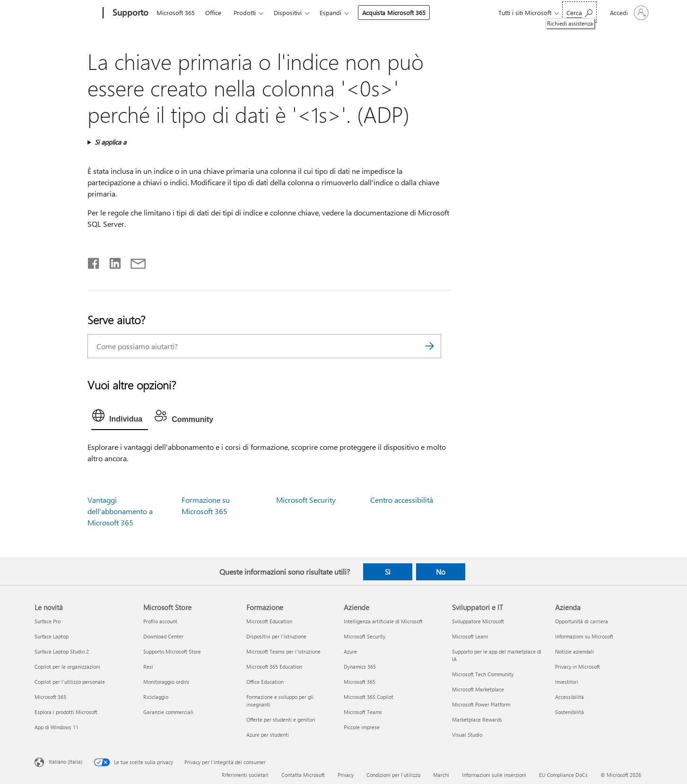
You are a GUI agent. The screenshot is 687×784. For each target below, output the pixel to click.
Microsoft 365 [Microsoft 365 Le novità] (50, 697)
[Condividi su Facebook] (94, 261)
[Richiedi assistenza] (579, 12)
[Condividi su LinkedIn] (111, 261)
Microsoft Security (306, 500)
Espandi (330, 13)
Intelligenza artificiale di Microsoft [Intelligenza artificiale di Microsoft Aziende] (383, 621)
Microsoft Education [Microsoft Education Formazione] (269, 621)
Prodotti (245, 13)
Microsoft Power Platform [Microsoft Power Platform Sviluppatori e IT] (481, 704)
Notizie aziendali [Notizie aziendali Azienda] (574, 651)
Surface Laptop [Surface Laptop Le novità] (52, 636)
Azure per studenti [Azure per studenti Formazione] (268, 735)
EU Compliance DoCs (563, 775)
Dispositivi (288, 13)
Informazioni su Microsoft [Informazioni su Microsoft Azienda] (584, 636)
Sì (388, 572)
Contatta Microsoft (303, 775)
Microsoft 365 (176, 13)
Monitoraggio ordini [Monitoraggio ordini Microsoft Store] (166, 682)
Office (213, 13)
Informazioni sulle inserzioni (494, 775)
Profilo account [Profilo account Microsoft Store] (160, 621)
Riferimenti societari (245, 775)
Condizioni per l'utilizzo (393, 775)
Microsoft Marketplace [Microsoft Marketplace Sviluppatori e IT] (478, 689)
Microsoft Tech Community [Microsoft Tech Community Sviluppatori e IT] (483, 674)
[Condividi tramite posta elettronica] (134, 261)
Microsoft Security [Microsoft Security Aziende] (365, 636)
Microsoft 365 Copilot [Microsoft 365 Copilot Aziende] (369, 697)
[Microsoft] (67, 13)
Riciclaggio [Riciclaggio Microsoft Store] (156, 697)
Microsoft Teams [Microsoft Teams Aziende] (363, 712)
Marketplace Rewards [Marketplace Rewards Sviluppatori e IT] (477, 719)
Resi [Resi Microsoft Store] (148, 667)
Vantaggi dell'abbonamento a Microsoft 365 (120, 511)
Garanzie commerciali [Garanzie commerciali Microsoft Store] (168, 712)
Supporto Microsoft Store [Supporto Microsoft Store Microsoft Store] (172, 651)
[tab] (120, 418)
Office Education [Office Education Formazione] (265, 682)
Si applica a (110, 142)
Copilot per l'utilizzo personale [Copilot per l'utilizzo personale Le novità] (70, 682)
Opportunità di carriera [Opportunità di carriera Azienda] (582, 621)
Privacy (346, 775)
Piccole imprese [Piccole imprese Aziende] (362, 727)
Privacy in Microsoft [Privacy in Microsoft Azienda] (578, 667)
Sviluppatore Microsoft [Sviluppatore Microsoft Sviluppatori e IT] (478, 621)
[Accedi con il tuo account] (628, 13)
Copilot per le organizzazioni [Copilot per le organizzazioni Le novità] (67, 667)
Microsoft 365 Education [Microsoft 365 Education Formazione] (274, 667)
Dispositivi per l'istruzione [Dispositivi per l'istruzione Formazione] (276, 636)
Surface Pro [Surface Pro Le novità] (48, 621)
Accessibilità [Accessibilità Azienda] (570, 697)
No (441, 572)
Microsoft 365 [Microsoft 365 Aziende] (360, 682)
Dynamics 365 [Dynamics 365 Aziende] (360, 667)
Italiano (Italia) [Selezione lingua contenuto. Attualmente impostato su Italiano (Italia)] (65, 762)
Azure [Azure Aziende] (350, 651)
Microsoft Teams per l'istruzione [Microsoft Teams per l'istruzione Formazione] (283, 651)
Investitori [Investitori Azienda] (567, 682)
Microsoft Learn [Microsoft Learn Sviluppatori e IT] (470, 636)
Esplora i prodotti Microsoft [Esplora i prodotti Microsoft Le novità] (66, 712)
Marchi (441, 775)
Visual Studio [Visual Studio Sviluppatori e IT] (467, 735)
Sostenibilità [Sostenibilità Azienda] (570, 712)
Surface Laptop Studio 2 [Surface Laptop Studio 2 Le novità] (62, 651)
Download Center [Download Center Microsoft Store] (163, 636)
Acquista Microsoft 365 (394, 13)
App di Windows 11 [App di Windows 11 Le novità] (57, 727)
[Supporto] (130, 13)
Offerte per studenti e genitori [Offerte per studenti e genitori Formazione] (281, 719)
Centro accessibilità (402, 500)
